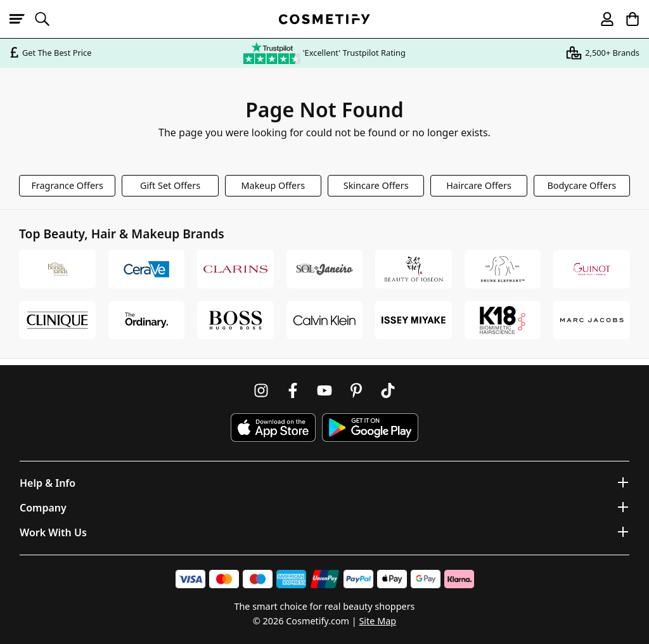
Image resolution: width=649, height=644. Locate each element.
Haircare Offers (479, 185)
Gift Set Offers (170, 185)
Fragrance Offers (67, 185)
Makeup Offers (273, 185)
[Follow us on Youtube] (324, 390)
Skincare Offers (376, 185)
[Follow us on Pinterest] (356, 390)
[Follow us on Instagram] (261, 390)
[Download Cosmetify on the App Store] (273, 428)
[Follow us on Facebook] (293, 390)
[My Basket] (627, 19)
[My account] (601, 19)
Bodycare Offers (582, 185)
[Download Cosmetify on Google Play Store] (370, 428)
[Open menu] (22, 19)
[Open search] (48, 19)
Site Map (377, 621)
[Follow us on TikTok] (388, 390)
